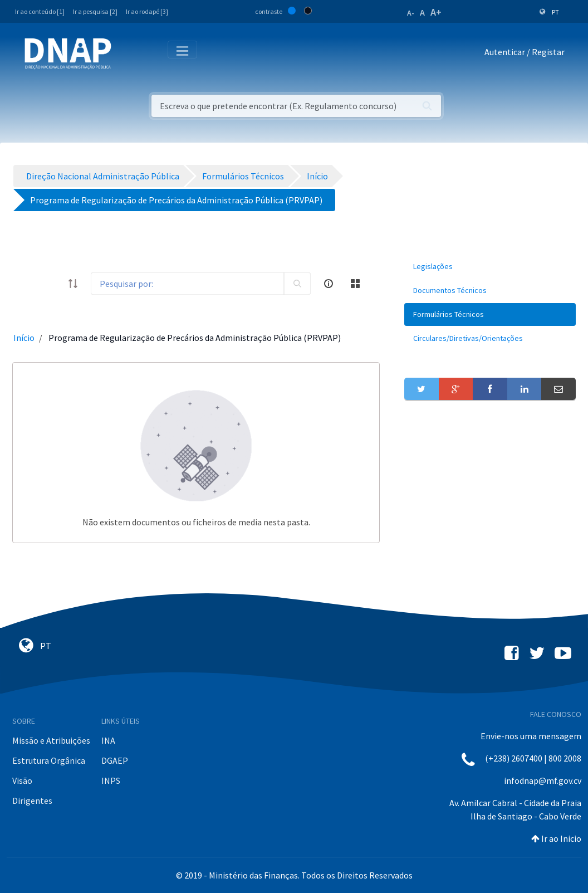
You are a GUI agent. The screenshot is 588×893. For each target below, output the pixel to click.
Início (24, 338)
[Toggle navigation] (127, 54)
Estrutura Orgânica (49, 760)
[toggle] (51, 284)
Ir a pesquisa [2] (95, 11)
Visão (22, 780)
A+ (436, 12)
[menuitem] (490, 267)
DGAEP (115, 760)
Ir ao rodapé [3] (147, 11)
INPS (111, 780)
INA (108, 740)
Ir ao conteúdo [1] (40, 11)
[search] (297, 284)
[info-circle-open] (329, 284)
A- (411, 13)
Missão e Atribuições (51, 740)
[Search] (187, 284)
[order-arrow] (73, 284)
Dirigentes (32, 801)
